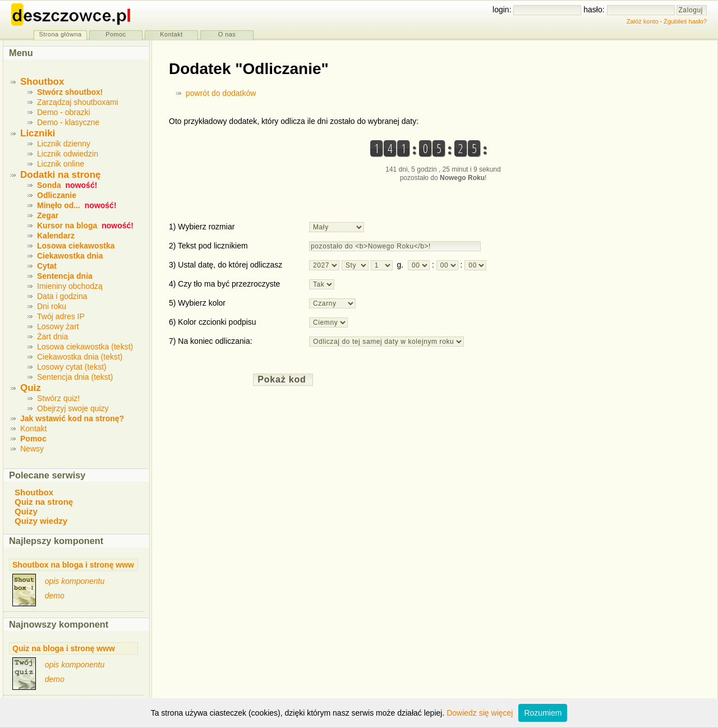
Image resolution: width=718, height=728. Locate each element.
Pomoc (33, 439)
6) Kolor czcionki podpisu (213, 322)
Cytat (47, 266)
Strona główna (60, 34)
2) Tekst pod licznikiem (208, 246)
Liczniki (38, 133)
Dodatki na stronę (61, 175)
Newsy (32, 449)
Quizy (26, 511)
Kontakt (33, 428)
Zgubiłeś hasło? (685, 21)
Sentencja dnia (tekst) (75, 377)
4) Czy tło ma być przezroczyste (224, 284)
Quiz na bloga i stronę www (64, 648)
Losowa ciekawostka (76, 246)
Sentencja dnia (65, 276)
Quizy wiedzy (41, 521)
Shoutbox (42, 82)
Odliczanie (57, 195)
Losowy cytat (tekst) (72, 367)
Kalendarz (56, 236)
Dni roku (52, 306)
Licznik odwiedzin (68, 154)
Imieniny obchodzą (70, 286)
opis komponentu (75, 581)
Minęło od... (59, 205)
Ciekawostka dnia (70, 256)
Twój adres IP (61, 316)
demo (55, 596)
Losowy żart (58, 326)
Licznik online (61, 164)
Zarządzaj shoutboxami (78, 102)
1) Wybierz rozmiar (202, 227)
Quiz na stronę (44, 502)
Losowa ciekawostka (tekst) (85, 347)
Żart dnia (52, 337)
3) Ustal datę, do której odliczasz (225, 265)
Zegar (48, 215)
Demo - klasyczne (68, 122)
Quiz (31, 388)
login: (503, 10)
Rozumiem (543, 713)
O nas (227, 34)
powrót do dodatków (221, 93)
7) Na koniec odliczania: (211, 341)
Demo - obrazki (64, 112)
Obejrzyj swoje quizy (73, 408)
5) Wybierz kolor (197, 303)
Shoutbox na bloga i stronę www (73, 565)
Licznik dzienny (64, 144)
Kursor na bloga (67, 225)
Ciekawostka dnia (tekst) (80, 357)
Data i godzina (62, 296)
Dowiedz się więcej (480, 713)
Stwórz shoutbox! (70, 92)
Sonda (49, 185)
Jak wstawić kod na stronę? (72, 418)
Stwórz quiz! (58, 398)
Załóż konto (643, 21)
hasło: (595, 10)
